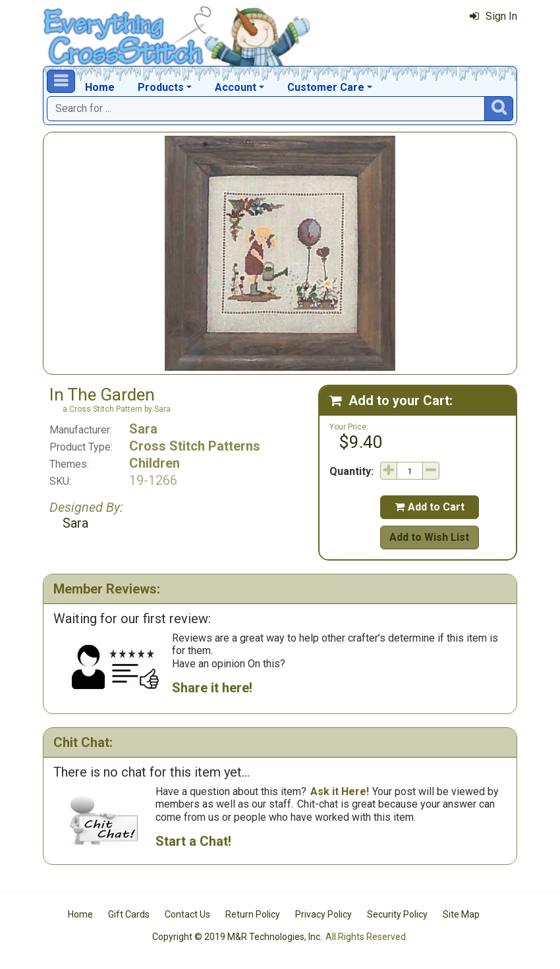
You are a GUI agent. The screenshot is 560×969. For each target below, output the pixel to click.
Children (154, 463)
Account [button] (236, 87)
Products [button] (161, 87)
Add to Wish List (429, 537)
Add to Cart (430, 507)
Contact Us (187, 914)
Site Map (461, 914)
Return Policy (253, 914)
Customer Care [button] (326, 87)
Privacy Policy (323, 914)
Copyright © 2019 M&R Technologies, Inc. (237, 937)
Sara (143, 429)
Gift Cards (129, 914)
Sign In (493, 16)
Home (100, 87)
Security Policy (397, 914)
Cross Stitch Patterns (195, 446)
